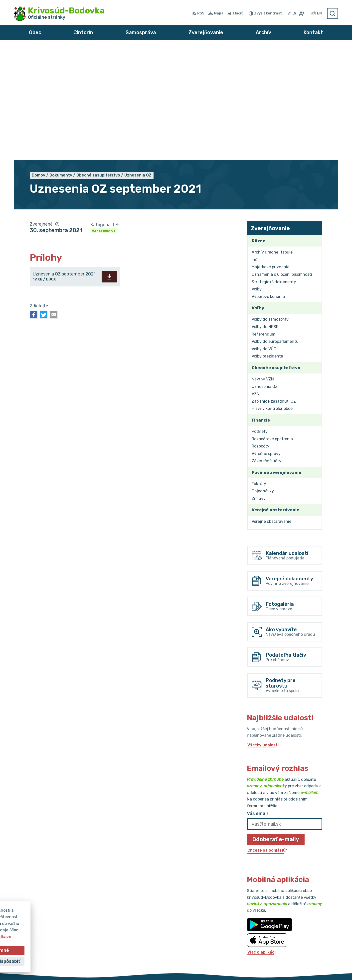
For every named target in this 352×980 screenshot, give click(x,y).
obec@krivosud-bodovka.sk (311, 939)
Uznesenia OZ (104, 118)
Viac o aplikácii (262, 840)
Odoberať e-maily (276, 727)
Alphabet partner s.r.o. (164, 967)
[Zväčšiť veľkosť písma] (301, 13)
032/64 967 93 (298, 934)
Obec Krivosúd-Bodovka (247, 967)
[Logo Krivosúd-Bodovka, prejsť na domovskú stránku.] (59, 13)
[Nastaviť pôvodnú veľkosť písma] (295, 13)
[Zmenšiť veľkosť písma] (290, 13)
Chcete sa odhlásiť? (267, 738)
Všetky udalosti (263, 633)
